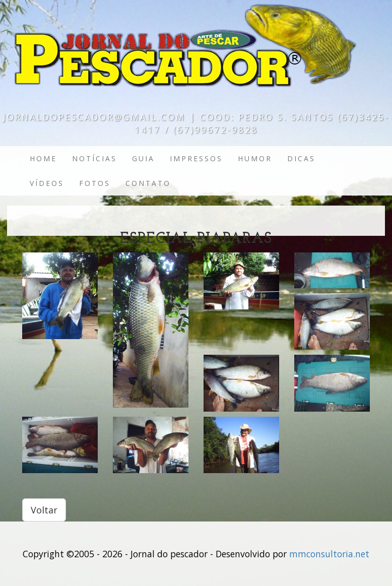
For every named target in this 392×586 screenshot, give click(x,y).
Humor (255, 158)
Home (43, 158)
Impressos (196, 158)
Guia (143, 158)
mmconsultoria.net (329, 554)
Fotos (95, 183)
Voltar (44, 510)
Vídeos (47, 183)
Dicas (301, 158)
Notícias (94, 158)
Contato (148, 183)
